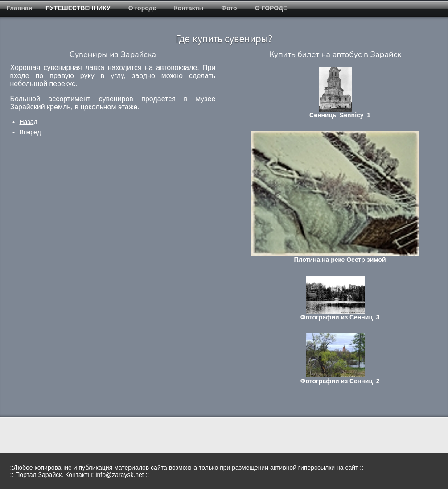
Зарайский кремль (41, 107)
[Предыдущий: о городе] (29, 122)
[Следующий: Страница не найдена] (30, 132)
